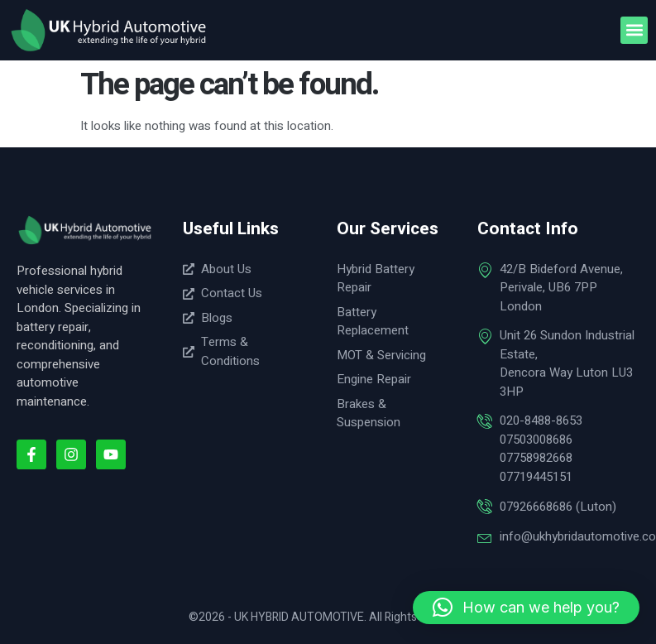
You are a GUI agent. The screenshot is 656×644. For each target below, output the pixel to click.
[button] (634, 30)
